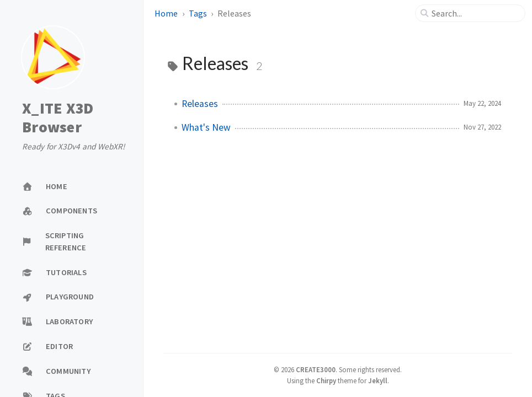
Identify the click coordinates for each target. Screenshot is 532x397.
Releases (200, 104)
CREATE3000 (316, 369)
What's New (206, 127)
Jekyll (378, 380)
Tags (198, 13)
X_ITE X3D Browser (58, 118)
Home (166, 13)
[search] (475, 13)
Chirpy (326, 380)
